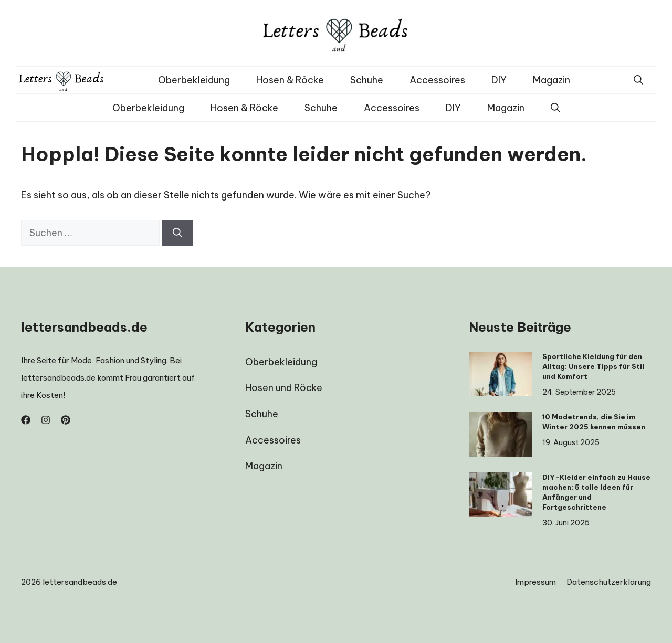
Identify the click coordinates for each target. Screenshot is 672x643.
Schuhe (367, 80)
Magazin (552, 80)
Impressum (535, 582)
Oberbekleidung (194, 80)
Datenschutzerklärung (609, 582)
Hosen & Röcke (290, 80)
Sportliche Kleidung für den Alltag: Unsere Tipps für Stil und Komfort (593, 366)
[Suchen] (177, 233)
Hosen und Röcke (284, 388)
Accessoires (437, 80)
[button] (638, 80)
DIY (499, 80)
